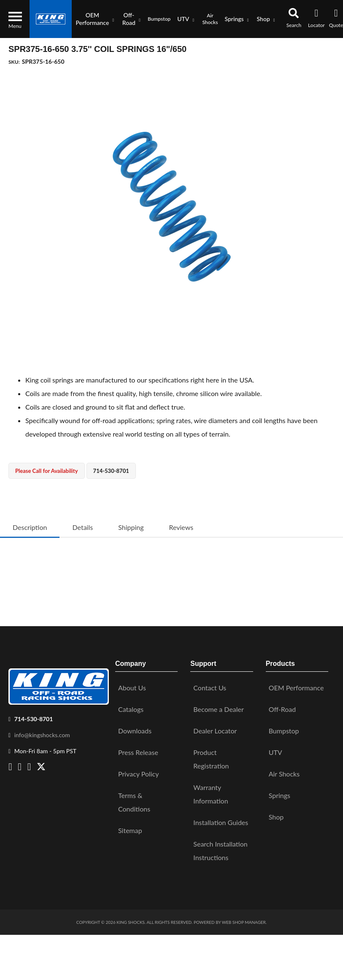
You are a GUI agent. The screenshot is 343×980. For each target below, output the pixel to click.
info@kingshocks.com (42, 731)
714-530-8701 (34, 715)
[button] (95, 19)
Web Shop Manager (244, 919)
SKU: (14, 62)
